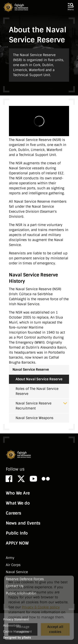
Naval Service (17, 572)
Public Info (17, 533)
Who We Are (18, 493)
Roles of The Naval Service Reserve (37, 391)
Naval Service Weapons (35, 418)
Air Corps (13, 565)
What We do (18, 503)
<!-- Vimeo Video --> (39, 121)
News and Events (23, 523)
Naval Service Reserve (31, 370)
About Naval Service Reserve (39, 379)
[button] (71, 7)
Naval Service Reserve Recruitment (41, 406)
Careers (14, 513)
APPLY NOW (17, 543)
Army (10, 558)
